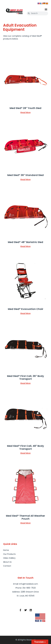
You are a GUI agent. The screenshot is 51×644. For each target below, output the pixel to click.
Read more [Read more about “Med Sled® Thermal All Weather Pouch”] (26, 523)
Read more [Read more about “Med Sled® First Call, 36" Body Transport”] (26, 383)
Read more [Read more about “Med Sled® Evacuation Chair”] (26, 313)
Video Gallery (9, 558)
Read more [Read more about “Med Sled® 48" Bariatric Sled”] (26, 246)
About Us (7, 562)
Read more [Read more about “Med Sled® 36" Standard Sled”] (26, 179)
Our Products (9, 554)
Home (6, 550)
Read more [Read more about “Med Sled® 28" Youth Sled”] (26, 112)
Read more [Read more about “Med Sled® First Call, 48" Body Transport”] (26, 453)
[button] (46, 9)
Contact (7, 566)
